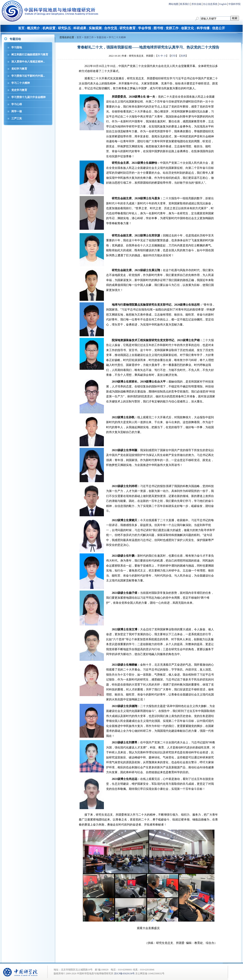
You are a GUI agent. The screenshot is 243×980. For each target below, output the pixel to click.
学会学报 (145, 28)
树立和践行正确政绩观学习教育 (30, 54)
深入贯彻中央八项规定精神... (28, 62)
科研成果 (80, 28)
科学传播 (203, 28)
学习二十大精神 (21, 83)
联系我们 (185, 4)
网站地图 (174, 4)
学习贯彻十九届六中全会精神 (28, 97)
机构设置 (49, 28)
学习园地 (17, 47)
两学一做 (17, 111)
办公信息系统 (210, 4)
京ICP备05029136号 (124, 974)
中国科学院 (234, 4)
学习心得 (17, 104)
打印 (173, 56)
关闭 (183, 56)
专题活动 (101, 37)
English (223, 4)
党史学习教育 (19, 90)
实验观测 (95, 28)
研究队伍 (64, 28)
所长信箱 (196, 4)
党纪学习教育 (19, 69)
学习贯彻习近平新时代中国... (28, 76)
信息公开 (218, 28)
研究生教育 (128, 28)
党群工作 (172, 28)
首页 (21, 28)
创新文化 (188, 28)
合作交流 (111, 28)
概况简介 (33, 28)
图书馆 (158, 28)
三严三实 (17, 118)
